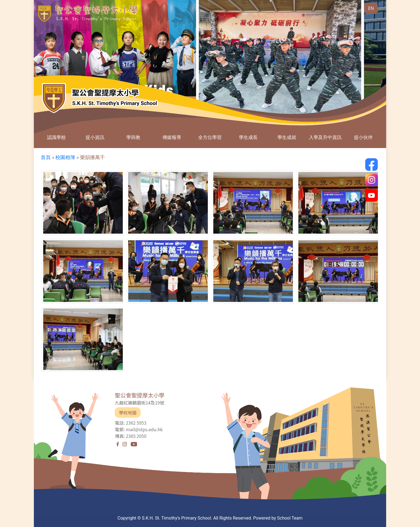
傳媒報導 (172, 137)
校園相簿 (65, 157)
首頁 (46, 157)
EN (371, 8)
